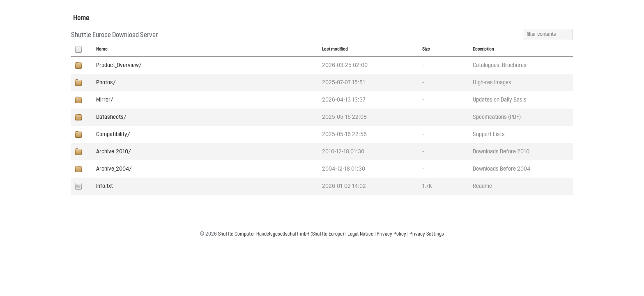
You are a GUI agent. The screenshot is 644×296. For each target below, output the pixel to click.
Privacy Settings (427, 234)
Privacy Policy (391, 234)
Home (81, 18)
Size (426, 49)
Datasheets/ (111, 117)
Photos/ (106, 83)
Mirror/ (105, 100)
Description (483, 49)
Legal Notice (360, 234)
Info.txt (105, 186)
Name (102, 49)
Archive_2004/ (114, 169)
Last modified (335, 49)
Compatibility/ (113, 134)
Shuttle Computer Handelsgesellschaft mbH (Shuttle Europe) (281, 234)
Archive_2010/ (113, 152)
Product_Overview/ (119, 65)
